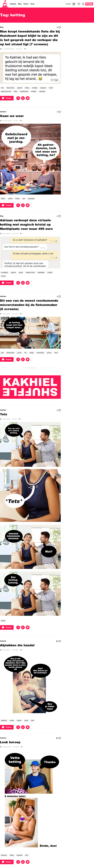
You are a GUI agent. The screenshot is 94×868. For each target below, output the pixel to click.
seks (27, 855)
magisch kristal (30, 272)
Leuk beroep (10, 742)
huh (25, 353)
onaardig (35, 88)
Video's (26, 4)
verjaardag (31, 199)
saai (24, 199)
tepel (32, 720)
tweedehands (24, 91)
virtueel (3, 276)
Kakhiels (13, 4)
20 (58, 641)
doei (2, 353)
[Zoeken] (83, 4)
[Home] (5, 4)
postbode (19, 855)
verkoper (34, 91)
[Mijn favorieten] (79, 4)
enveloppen (5, 272)
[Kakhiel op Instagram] (74, 4)
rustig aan (43, 88)
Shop (32, 4)
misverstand (40, 353)
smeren (49, 353)
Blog (20, 4)
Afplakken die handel (17, 645)
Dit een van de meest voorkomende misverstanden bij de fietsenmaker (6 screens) (29, 305)
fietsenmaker (10, 88)
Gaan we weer (12, 116)
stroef (56, 353)
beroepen (4, 855)
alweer (3, 199)
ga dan (19, 353)
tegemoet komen (6, 91)
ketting (27, 88)
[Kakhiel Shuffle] (89, 4)
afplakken (4, 720)
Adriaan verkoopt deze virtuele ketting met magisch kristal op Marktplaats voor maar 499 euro (26, 224)
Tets (4, 414)
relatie (26, 720)
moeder (19, 720)
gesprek (20, 88)
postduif (50, 272)
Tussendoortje (30, 368)
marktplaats (41, 272)
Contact (68, 4)
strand (51, 88)
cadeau (10, 199)
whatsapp (42, 91)
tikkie (16, 91)
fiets (2, 88)
